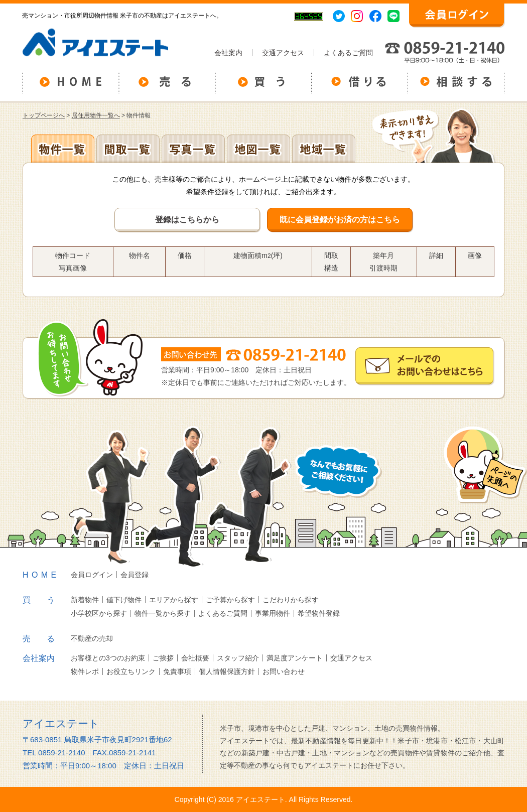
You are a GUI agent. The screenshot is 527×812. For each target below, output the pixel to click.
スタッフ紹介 (238, 658)
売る (47, 639)
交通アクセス (283, 53)
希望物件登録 (319, 613)
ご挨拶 (163, 658)
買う (47, 600)
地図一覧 (258, 149)
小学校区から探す (99, 613)
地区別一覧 (63, 149)
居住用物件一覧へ (96, 115)
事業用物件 (273, 613)
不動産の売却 (92, 638)
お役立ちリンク (131, 671)
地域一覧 (324, 149)
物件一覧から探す (163, 613)
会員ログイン (92, 575)
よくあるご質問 (348, 53)
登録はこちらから (187, 220)
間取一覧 (128, 149)
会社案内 (228, 53)
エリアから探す (174, 600)
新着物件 (85, 600)
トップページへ (44, 115)
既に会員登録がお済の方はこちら (340, 220)
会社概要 (195, 658)
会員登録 (135, 575)
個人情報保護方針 (227, 671)
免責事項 (177, 671)
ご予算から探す (230, 600)
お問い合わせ (284, 671)
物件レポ (85, 671)
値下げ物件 (124, 600)
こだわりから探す (291, 600)
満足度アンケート (295, 658)
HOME (41, 575)
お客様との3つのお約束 (108, 658)
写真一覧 (193, 149)
